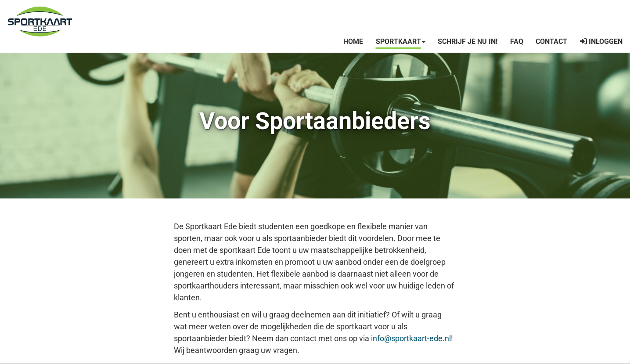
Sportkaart (401, 41)
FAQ (517, 41)
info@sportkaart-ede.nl (411, 338)
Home (353, 41)
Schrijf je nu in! (468, 41)
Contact (551, 41)
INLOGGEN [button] (601, 41)
